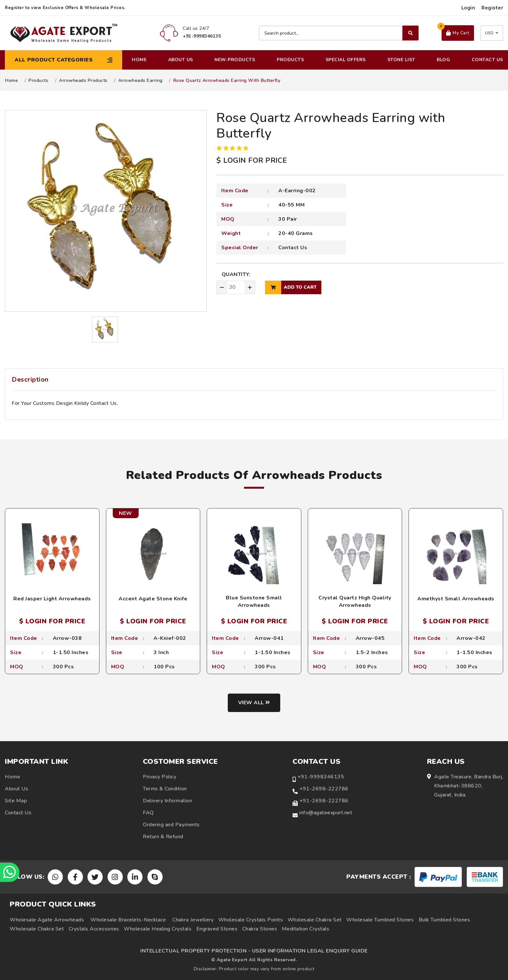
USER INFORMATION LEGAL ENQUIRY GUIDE (310, 951)
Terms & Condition (165, 789)
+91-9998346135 (321, 777)
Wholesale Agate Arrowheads (47, 920)
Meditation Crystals (306, 929)
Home (139, 60)
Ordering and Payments (171, 825)
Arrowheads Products (83, 81)
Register (492, 8)
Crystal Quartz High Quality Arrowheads (355, 601)
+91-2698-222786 (324, 789)
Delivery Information (167, 801)
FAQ (148, 813)
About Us (181, 60)
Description (30, 379)
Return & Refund (163, 837)
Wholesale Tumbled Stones (380, 920)
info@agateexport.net (326, 813)
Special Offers (346, 60)
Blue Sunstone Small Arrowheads (254, 601)
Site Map (16, 801)
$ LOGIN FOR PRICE (252, 161)
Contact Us (487, 60)
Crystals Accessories (94, 929)
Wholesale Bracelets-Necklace (128, 920)
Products (290, 60)
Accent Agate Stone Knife (153, 599)
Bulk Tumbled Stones (444, 920)
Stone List (401, 60)
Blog (443, 60)
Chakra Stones (260, 929)
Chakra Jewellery (193, 920)
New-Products (235, 60)
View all (254, 703)
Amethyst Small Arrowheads (456, 599)
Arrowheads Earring (140, 81)
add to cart (291, 287)
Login (468, 8)
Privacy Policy (160, 777)
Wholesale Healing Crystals (158, 929)
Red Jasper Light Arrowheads (52, 599)
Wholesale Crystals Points (251, 920)
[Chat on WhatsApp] (10, 872)
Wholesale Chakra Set (315, 920)
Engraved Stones (217, 929)
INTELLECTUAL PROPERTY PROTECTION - (195, 951)
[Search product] (339, 33)
